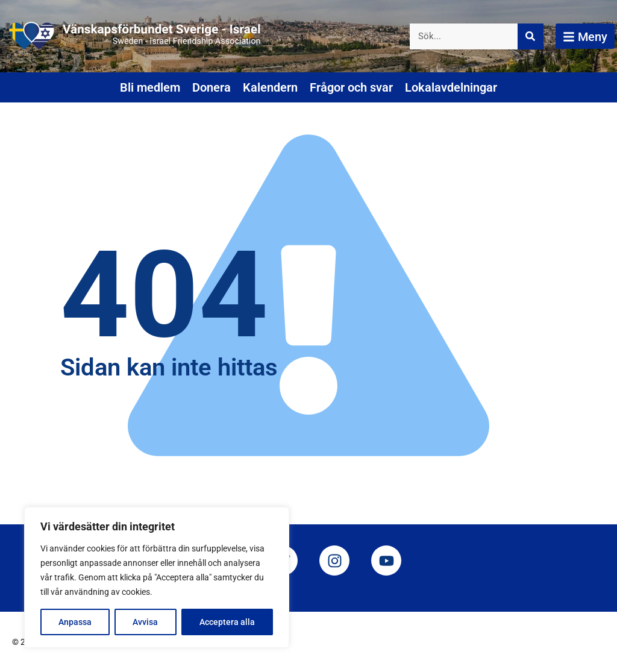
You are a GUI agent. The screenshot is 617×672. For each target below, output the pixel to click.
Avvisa (145, 622)
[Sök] (531, 36)
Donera (211, 87)
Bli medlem (150, 87)
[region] (157, 577)
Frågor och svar (351, 87)
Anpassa (75, 622)
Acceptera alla (227, 622)
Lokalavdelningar (451, 87)
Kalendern (270, 87)
